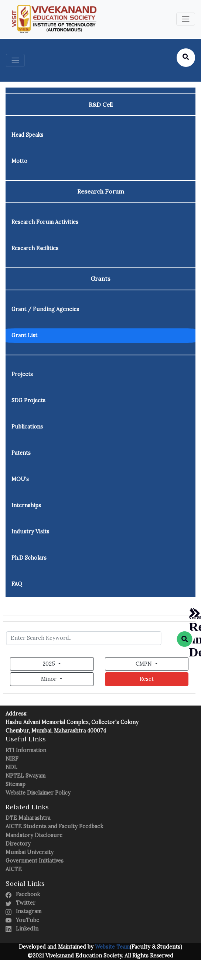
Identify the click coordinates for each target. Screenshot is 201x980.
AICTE (14, 869)
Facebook (23, 894)
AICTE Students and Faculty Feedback (54, 826)
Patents (21, 453)
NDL (11, 767)
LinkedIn (22, 929)
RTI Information (26, 750)
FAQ (17, 584)
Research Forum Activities (45, 222)
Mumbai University (30, 852)
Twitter (21, 903)
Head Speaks (27, 135)
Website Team (112, 947)
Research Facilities (35, 248)
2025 (50, 664)
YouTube (22, 920)
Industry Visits (30, 532)
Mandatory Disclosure (34, 835)
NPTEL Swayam (25, 776)
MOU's (20, 479)
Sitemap (16, 784)
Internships (26, 505)
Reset (147, 679)
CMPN (144, 664)
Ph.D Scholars (29, 558)
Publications (27, 427)
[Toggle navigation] (186, 19)
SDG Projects (28, 400)
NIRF (12, 759)
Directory (18, 844)
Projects (22, 374)
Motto (19, 161)
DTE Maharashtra (28, 818)
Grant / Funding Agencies (45, 309)
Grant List (24, 335)
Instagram (23, 911)
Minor (50, 679)
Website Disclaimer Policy (38, 793)
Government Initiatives (35, 861)
